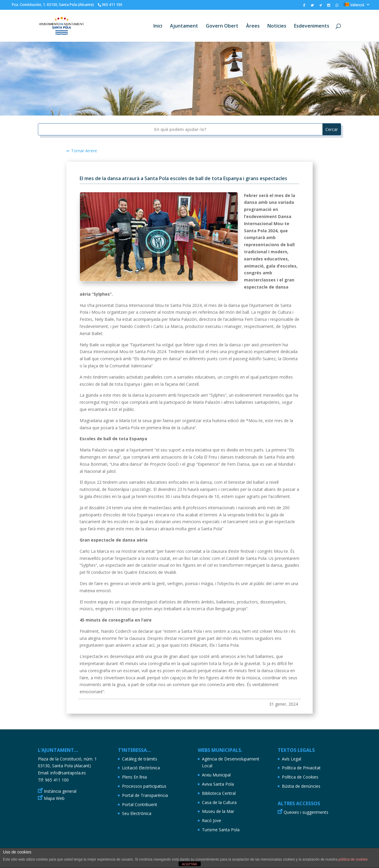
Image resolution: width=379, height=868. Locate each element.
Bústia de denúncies (301, 786)
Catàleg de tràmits (140, 759)
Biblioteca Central (219, 793)
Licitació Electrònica (141, 768)
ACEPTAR (189, 864)
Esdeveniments (312, 26)
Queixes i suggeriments (306, 812)
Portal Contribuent (140, 804)
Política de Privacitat (301, 768)
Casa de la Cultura (219, 802)
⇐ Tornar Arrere (82, 151)
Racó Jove (212, 820)
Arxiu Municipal (216, 775)
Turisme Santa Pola (221, 830)
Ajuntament (184, 26)
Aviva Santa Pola (218, 784)
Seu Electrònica (137, 813)
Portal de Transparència (145, 795)
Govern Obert (222, 26)
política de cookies (353, 859)
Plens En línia (134, 777)
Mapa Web (54, 798)
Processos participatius (144, 786)
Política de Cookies (300, 777)
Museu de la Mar (218, 811)
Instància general (60, 791)
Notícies (277, 26)
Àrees (253, 26)
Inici (158, 26)
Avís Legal (292, 759)
